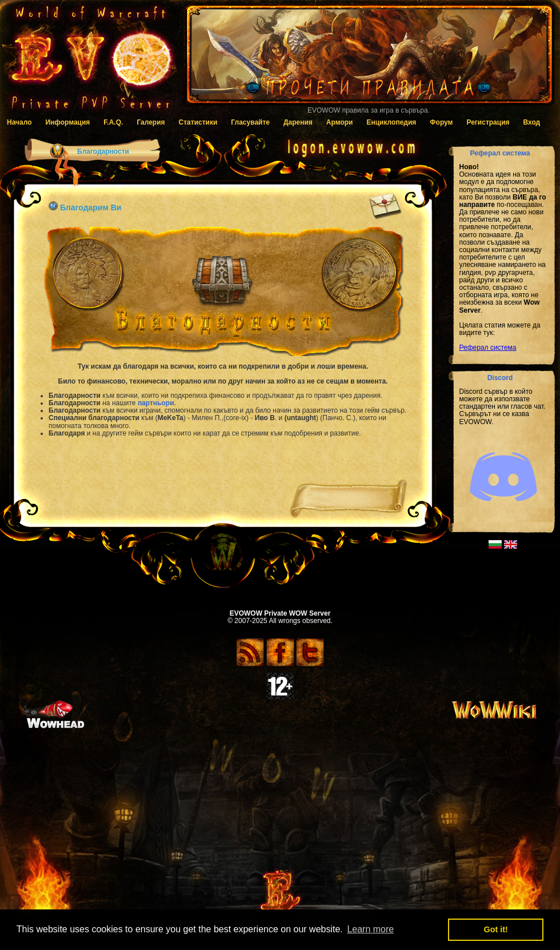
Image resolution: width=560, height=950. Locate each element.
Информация (67, 122)
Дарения (298, 122)
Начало (19, 122)
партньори (156, 403)
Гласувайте (250, 122)
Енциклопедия (391, 122)
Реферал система (488, 348)
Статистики (198, 122)
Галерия (151, 122)
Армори (340, 122)
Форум (441, 122)
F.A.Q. (113, 122)
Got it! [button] (496, 929)
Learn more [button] (370, 929)
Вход (532, 122)
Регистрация (488, 122)
